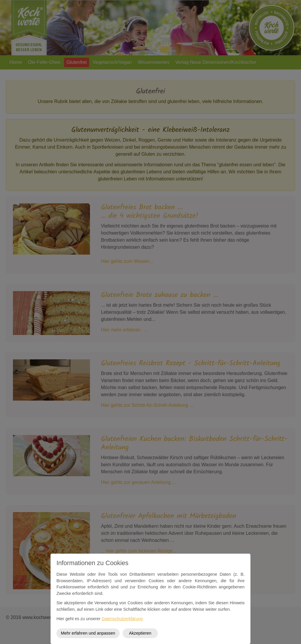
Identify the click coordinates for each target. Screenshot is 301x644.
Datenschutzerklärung (122, 619)
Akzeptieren (140, 633)
